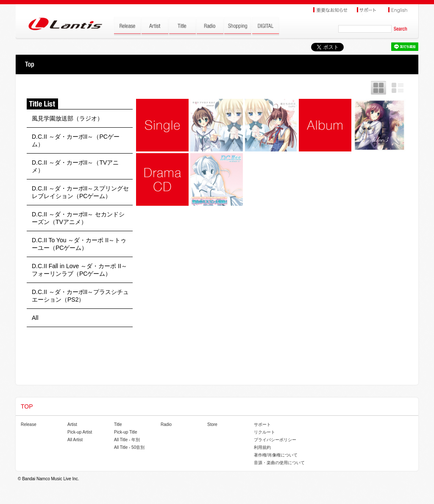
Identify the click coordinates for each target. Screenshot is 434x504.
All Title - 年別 (127, 440)
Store (212, 424)
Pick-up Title (125, 432)
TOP (29, 64)
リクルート (264, 432)
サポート (262, 424)
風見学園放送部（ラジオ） (67, 118)
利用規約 (262, 447)
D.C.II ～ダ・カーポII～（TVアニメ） (75, 166)
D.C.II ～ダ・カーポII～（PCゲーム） (76, 140)
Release (29, 424)
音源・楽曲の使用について (279, 463)
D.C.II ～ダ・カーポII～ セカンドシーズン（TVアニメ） (78, 218)
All (35, 318)
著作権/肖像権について (276, 455)
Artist (72, 424)
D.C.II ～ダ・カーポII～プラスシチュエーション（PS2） (80, 296)
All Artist (75, 440)
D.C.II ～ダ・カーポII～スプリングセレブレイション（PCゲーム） (80, 192)
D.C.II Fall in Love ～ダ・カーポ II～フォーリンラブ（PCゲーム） (79, 270)
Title (118, 424)
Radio (166, 424)
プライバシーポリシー (275, 440)
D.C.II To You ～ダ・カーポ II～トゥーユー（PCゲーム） (79, 244)
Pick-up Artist (80, 432)
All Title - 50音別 (129, 447)
